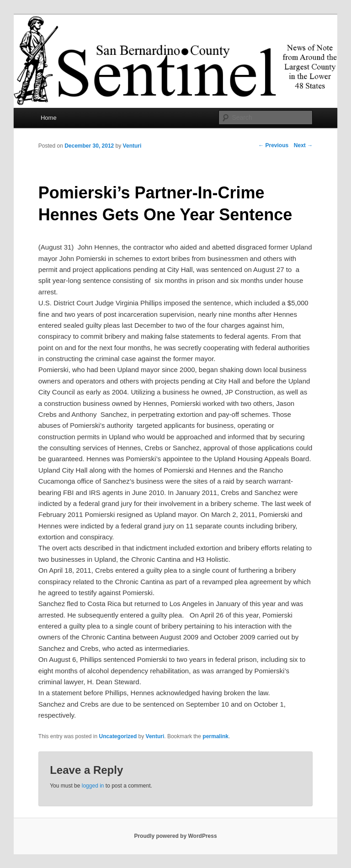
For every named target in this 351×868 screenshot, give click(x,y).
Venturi (132, 146)
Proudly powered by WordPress (175, 836)
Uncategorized (118, 736)
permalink (215, 736)
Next (303, 145)
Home (49, 118)
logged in (93, 786)
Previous (273, 145)
